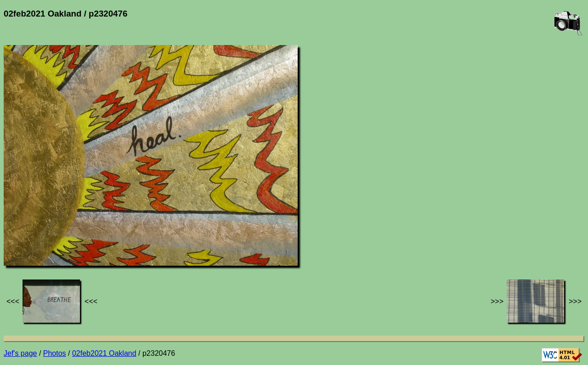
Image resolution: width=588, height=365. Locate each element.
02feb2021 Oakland (104, 353)
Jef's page (20, 353)
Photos (55, 353)
